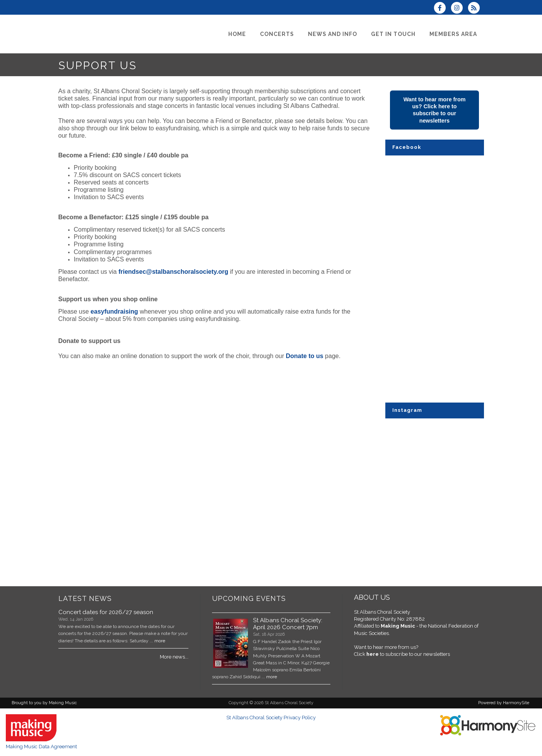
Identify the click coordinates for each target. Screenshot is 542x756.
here (373, 654)
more (160, 641)
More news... (174, 657)
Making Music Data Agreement (41, 747)
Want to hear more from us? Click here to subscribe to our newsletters (435, 110)
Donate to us (305, 356)
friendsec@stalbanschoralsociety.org (173, 272)
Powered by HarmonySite (504, 703)
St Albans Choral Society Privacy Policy (271, 718)
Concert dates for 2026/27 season (106, 612)
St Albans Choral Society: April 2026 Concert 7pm (288, 624)
